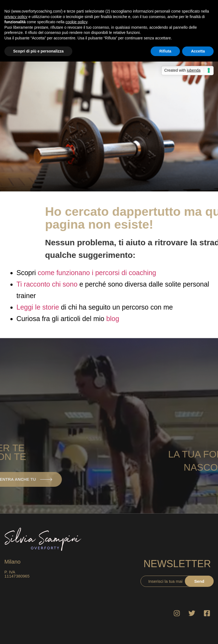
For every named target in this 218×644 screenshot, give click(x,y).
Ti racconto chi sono (47, 284)
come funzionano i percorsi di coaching (97, 273)
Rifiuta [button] (165, 51)
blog (113, 319)
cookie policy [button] (76, 22)
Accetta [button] (198, 51)
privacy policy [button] (16, 17)
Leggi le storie (38, 307)
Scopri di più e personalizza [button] (38, 51)
